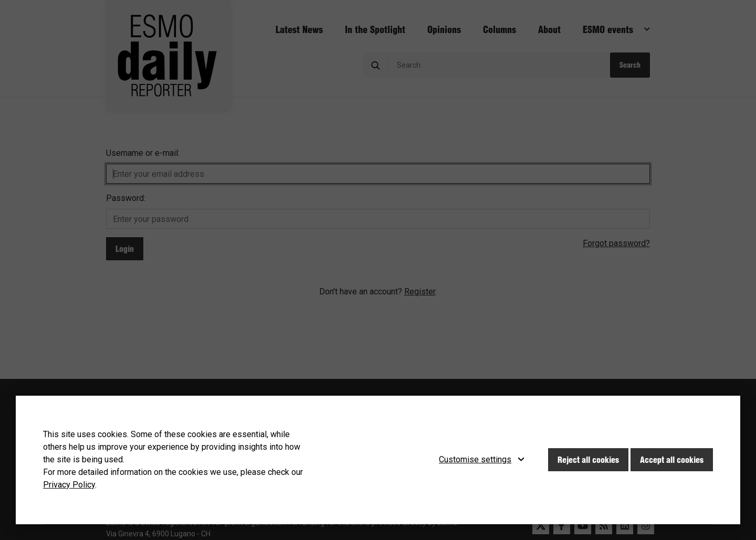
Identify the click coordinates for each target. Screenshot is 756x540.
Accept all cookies (672, 460)
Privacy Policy (69, 485)
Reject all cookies (588, 460)
